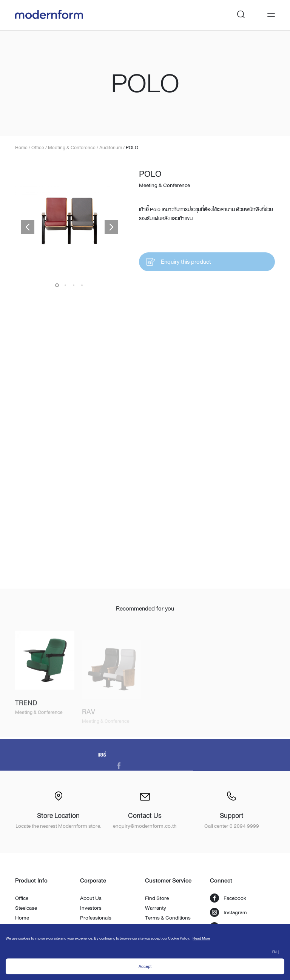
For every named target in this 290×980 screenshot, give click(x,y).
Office (22, 898)
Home (22, 918)
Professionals (96, 918)
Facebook (228, 898)
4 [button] (82, 285)
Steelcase (26, 908)
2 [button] (65, 285)
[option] (69, 221)
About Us (91, 898)
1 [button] (57, 285)
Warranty (156, 908)
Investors (91, 908)
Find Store (157, 898)
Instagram (228, 912)
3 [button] (74, 285)
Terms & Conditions (168, 918)
